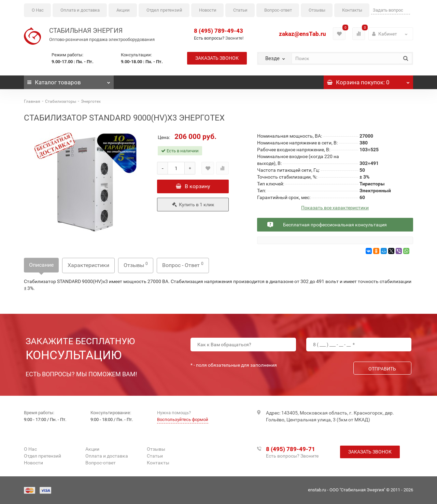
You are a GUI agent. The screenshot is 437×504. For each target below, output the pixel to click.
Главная (32, 101)
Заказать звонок (217, 58)
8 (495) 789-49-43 (218, 31)
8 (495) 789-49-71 (291, 449)
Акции (123, 10)
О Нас (38, 10)
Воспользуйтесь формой (183, 419)
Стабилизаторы (61, 101)
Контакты (352, 10)
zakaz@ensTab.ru (302, 34)
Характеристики (88, 265)
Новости (208, 10)
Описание (41, 265)
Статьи (240, 10)
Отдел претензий (164, 10)
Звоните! (234, 38)
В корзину (193, 186)
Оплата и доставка (80, 10)
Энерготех (91, 101)
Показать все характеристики (335, 208)
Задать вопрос (388, 10)
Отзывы (317, 10)
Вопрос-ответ (278, 10)
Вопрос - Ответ (183, 265)
